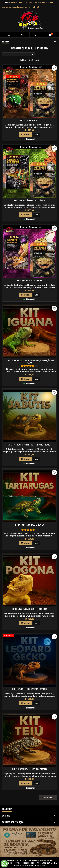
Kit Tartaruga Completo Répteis (30, 525)
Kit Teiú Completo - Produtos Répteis (30, 769)
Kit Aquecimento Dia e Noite (30, 280)
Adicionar (26, 135)
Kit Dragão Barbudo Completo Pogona (29, 609)
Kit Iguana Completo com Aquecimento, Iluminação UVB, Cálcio (29, 362)
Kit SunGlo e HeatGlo (30, 120)
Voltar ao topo (48, 798)
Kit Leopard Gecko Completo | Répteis (29, 689)
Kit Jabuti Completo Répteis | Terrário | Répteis (29, 445)
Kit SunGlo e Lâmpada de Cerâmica (29, 200)
